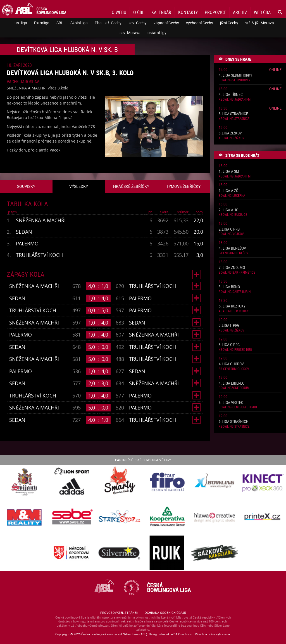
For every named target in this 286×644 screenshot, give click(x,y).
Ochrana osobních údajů (165, 613)
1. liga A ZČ (228, 191)
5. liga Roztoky (232, 306)
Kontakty (188, 12)
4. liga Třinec (231, 95)
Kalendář (161, 12)
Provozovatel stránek (119, 613)
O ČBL (139, 12)
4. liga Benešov (232, 248)
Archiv (240, 12)
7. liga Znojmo (232, 268)
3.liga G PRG (229, 345)
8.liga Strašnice (233, 114)
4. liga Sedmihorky (235, 75)
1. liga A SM (229, 171)
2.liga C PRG (229, 229)
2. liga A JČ (228, 210)
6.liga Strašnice (233, 422)
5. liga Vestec (231, 403)
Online (275, 69)
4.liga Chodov (231, 364)
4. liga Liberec (232, 383)
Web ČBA (262, 12)
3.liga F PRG (229, 325)
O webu (119, 12)
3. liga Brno (229, 287)
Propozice (215, 12)
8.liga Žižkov (230, 133)
